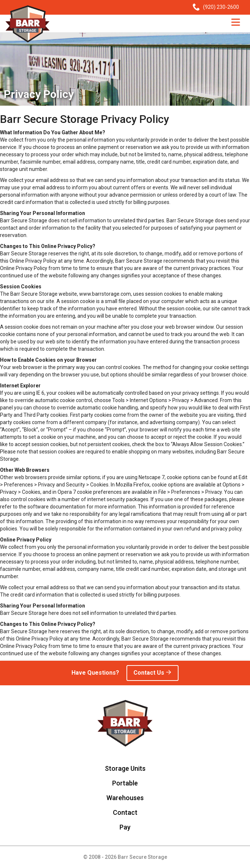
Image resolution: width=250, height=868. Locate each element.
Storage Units (125, 768)
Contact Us (152, 673)
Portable (125, 783)
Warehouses (125, 798)
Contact (125, 812)
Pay (125, 827)
